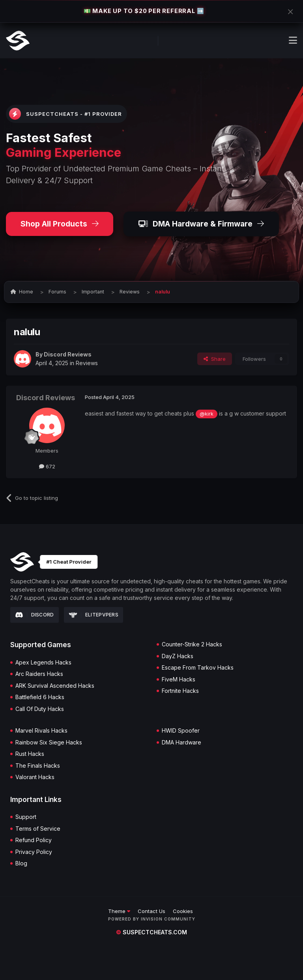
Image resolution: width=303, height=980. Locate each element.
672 (47, 466)
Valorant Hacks (35, 777)
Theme (119, 911)
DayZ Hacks (178, 656)
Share (215, 359)
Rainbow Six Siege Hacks (49, 742)
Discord (35, 615)
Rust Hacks (30, 754)
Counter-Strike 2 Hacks (192, 644)
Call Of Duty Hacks (40, 709)
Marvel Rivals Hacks (41, 731)
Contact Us (151, 911)
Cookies (183, 911)
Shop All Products (60, 224)
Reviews (87, 363)
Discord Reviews (68, 354)
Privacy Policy (34, 852)
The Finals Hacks (38, 766)
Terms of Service (38, 829)
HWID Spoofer (181, 731)
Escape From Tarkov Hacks (198, 668)
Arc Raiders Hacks (39, 674)
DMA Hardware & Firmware (201, 224)
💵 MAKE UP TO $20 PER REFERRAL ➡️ (144, 11)
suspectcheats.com (151, 932)
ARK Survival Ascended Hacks (55, 686)
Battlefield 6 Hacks (40, 697)
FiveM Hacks (179, 679)
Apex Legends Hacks (43, 663)
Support (26, 817)
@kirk (207, 414)
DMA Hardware (181, 742)
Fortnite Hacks (180, 691)
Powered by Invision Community (152, 919)
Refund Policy (34, 840)
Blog (21, 863)
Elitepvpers (94, 615)
